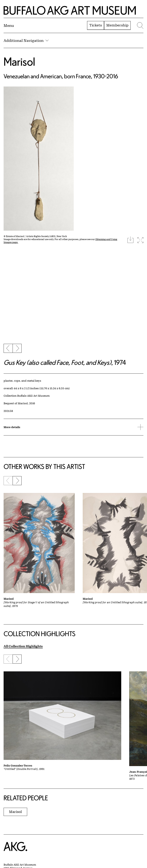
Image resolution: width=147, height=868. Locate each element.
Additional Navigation (26, 40)
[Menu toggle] (9, 25)
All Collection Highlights (23, 646)
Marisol (19, 61)
